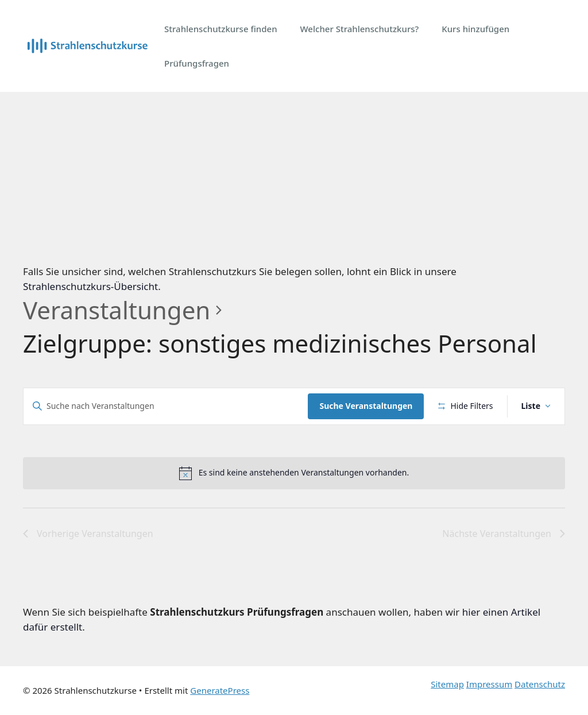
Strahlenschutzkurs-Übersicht (90, 286)
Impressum (489, 684)
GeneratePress (220, 690)
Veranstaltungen (117, 310)
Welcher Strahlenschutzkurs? (360, 29)
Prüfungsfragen (197, 63)
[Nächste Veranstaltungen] (504, 534)
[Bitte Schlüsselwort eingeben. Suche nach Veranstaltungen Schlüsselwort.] (166, 406)
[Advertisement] (294, 178)
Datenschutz (540, 684)
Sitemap (447, 684)
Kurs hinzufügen (475, 29)
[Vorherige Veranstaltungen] (88, 534)
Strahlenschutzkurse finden (221, 29)
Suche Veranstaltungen (366, 406)
